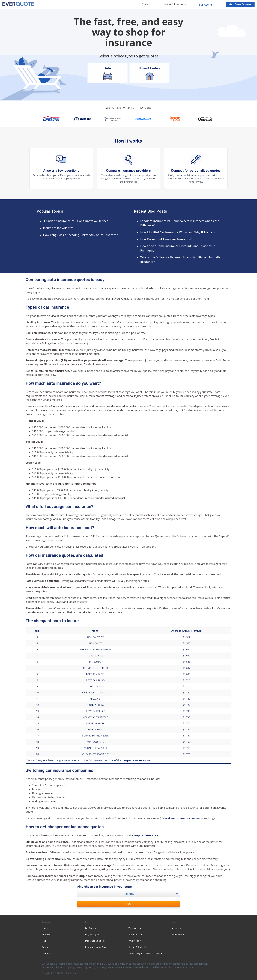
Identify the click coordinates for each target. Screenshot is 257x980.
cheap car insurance (145, 835)
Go (129, 904)
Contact (46, 947)
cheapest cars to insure (136, 760)
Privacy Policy (135, 941)
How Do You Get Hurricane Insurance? (166, 239)
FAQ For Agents (93, 935)
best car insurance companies (184, 818)
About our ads (135, 935)
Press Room (178, 935)
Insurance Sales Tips (95, 941)
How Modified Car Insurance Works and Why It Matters (178, 232)
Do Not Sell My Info (138, 947)
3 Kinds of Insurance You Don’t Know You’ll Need (76, 221)
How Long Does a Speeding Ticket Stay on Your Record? (80, 235)
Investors (176, 928)
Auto (145, 5)
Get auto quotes (240, 4)
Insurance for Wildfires (58, 228)
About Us (46, 935)
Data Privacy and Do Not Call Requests (147, 953)
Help (44, 941)
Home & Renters (173, 5)
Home (45, 928)
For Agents (206, 4)
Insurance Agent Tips (96, 947)
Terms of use (135, 928)
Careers (46, 953)
